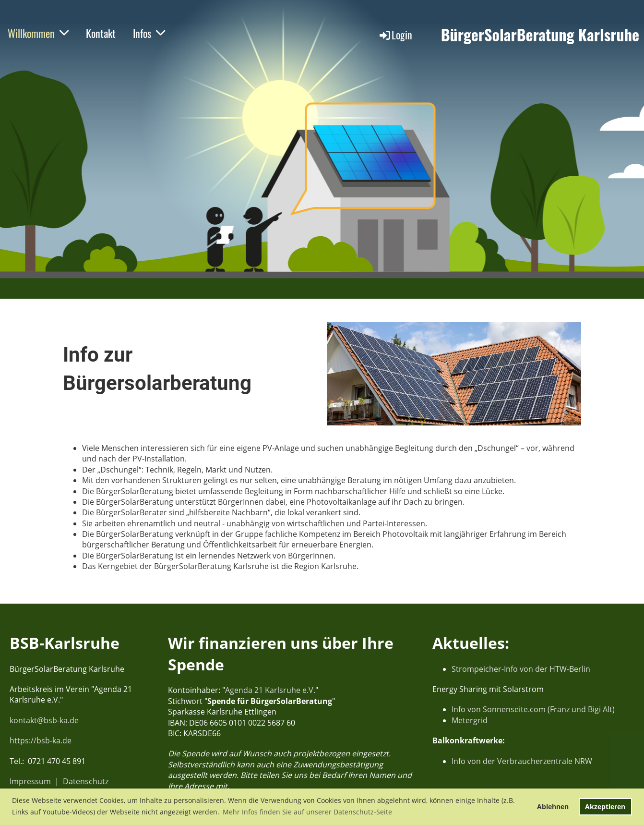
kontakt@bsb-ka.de (44, 720)
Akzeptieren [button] (605, 807)
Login (395, 35)
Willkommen (38, 33)
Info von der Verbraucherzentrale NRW (522, 761)
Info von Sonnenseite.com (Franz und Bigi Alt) (533, 709)
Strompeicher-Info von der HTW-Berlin (521, 669)
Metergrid (470, 720)
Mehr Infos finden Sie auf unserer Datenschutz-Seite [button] (307, 812)
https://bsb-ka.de (41, 740)
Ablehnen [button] (553, 807)
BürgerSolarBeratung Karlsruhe (540, 35)
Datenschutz (86, 781)
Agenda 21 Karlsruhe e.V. (270, 690)
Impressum (30, 781)
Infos (149, 33)
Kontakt (101, 33)
